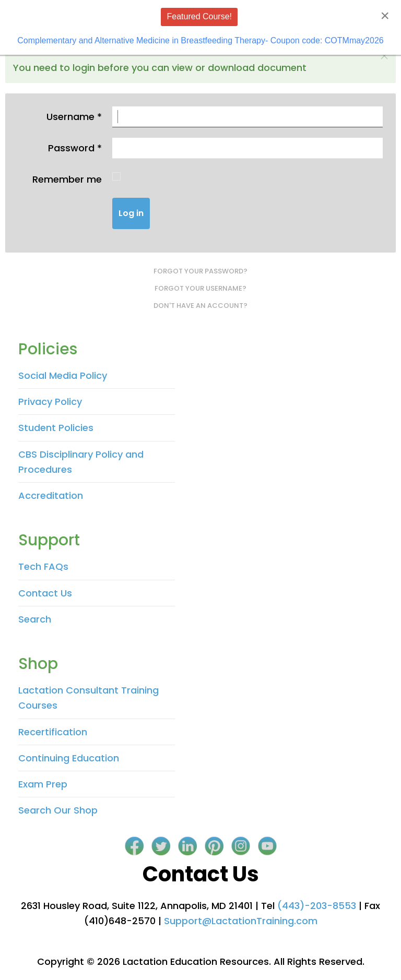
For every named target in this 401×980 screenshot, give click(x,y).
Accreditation (51, 495)
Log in (131, 213)
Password (75, 148)
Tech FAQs (43, 566)
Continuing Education (69, 758)
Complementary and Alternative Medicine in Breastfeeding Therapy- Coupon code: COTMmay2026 (200, 40)
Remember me (67, 179)
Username (74, 117)
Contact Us (45, 593)
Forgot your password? (200, 271)
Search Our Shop (58, 810)
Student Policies (56, 428)
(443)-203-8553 (317, 906)
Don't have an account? (200, 306)
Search (35, 619)
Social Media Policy (63, 375)
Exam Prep (43, 784)
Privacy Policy (50, 402)
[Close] (385, 16)
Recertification (53, 732)
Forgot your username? (200, 288)
